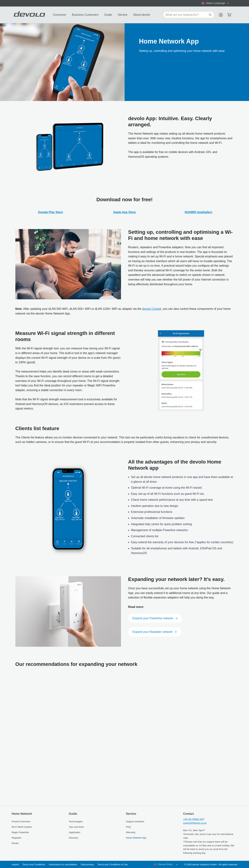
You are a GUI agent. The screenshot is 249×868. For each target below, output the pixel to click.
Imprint (15, 864)
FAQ (128, 827)
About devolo (141, 15)
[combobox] (215, 3)
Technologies (76, 821)
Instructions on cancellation (63, 864)
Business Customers (85, 15)
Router (15, 843)
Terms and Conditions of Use (113, 864)
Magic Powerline (20, 832)
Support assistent (135, 821)
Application (75, 832)
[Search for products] (187, 15)
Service (123, 15)
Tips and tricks (76, 827)
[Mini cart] (229, 15)
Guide (108, 15)
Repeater (17, 838)
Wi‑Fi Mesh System (22, 827)
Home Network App (136, 838)
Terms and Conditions (34, 864)
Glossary (74, 838)
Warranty (131, 832)
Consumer (59, 15)
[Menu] (221, 15)
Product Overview (21, 821)
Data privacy (87, 864)
